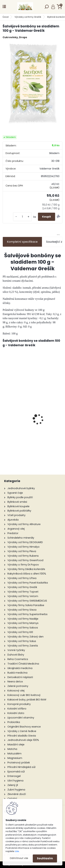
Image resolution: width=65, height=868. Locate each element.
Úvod (6, 17)
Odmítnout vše (19, 858)
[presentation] (5, 413)
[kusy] (22, 217)
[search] (47, 8)
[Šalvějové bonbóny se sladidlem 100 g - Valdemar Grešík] (32, 84)
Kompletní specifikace (22, 242)
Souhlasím (45, 858)
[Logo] (25, 7)
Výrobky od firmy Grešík (28, 17)
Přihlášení (53, 7)
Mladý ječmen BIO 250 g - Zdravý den (33, 427)
